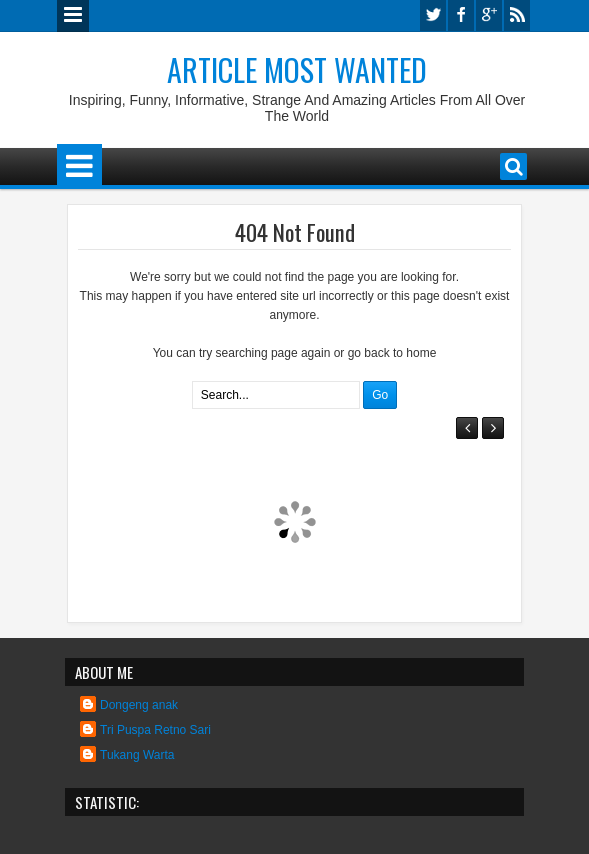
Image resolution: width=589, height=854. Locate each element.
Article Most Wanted (297, 69)
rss (517, 15)
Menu (73, 16)
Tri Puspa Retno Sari (155, 730)
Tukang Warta (137, 755)
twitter (433, 15)
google (489, 15)
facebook (461, 15)
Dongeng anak (139, 705)
